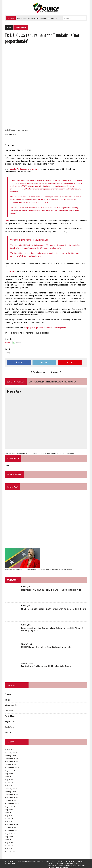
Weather (8, 730)
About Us (79, 861)
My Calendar (69, 861)
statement (11, 269)
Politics (80, 859)
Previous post (38, 370)
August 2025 (10, 768)
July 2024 (9, 807)
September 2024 (11, 801)
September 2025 (11, 765)
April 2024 (9, 816)
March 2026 (9, 747)
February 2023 (11, 849)
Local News (9, 708)
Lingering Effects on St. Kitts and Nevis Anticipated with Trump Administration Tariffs (67, 865)
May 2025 (9, 777)
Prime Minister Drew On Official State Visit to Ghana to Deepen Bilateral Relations (51, 588)
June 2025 (9, 774)
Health (7, 697)
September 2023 (11, 828)
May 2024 (9, 813)
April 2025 (9, 780)
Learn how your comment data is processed (56, 451)
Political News (10, 714)
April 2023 (9, 843)
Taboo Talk (59, 861)
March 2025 (9, 783)
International (70, 859)
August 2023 (10, 831)
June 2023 (9, 837)
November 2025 (11, 759)
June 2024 (9, 810)
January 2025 (10, 789)
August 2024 (10, 804)
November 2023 (11, 822)
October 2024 (10, 798)
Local (53, 859)
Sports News (9, 725)
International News (11, 703)
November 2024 (11, 795)
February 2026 (11, 750)
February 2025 (11, 786)
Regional (60, 859)
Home (48, 859)
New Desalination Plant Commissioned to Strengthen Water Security (46, 664)
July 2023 (9, 834)
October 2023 (10, 825)
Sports (51, 861)
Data (7, 218)
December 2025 (11, 756)
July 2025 (9, 771)
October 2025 (10, 762)
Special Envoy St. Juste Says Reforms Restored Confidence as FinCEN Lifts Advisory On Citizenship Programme (52, 627)
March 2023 (9, 846)
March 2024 (9, 819)
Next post (56, 370)
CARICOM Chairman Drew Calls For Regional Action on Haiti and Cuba (46, 645)
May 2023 (9, 840)
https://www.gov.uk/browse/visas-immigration (45, 325)
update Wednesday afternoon (23, 169)
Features (8, 692)
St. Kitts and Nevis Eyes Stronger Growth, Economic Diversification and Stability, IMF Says (53, 607)
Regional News (10, 719)
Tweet (8, 340)
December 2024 (11, 792)
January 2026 (10, 753)
